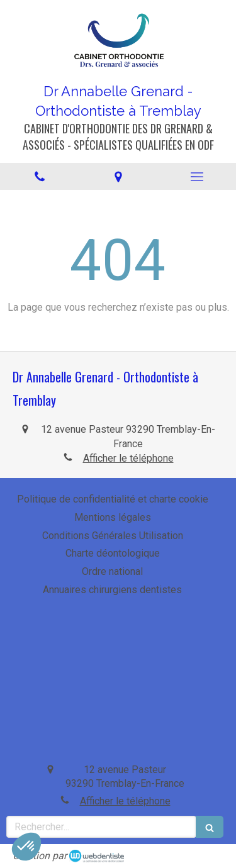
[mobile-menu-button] (197, 177)
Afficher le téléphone (128, 458)
